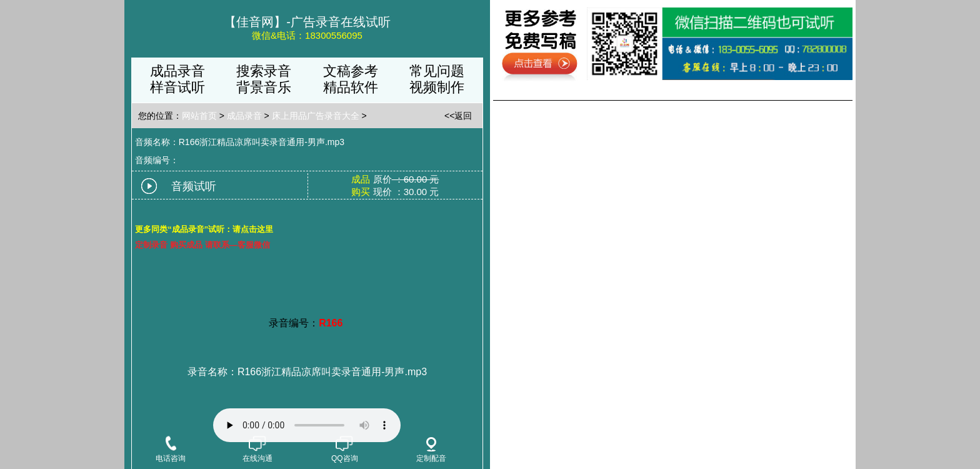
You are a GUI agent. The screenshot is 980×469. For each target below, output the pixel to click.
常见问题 (437, 71)
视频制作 (437, 87)
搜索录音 (264, 71)
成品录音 (177, 71)
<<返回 (458, 116)
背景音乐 (264, 87)
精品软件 (351, 87)
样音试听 (177, 87)
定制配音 (431, 450)
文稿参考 (351, 71)
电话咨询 (171, 451)
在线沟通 (257, 451)
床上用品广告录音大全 (316, 116)
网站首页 (199, 116)
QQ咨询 (345, 451)
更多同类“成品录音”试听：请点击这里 (204, 229)
